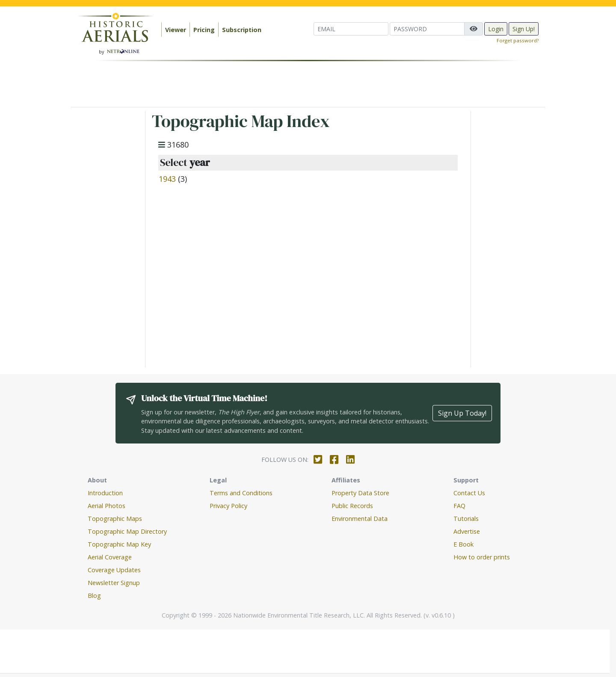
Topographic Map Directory (127, 531)
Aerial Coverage (110, 557)
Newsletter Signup (114, 583)
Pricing (204, 30)
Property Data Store (360, 493)
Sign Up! (524, 29)
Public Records (352, 506)
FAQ (459, 506)
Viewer (176, 30)
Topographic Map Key (119, 544)
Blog (94, 596)
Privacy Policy (228, 506)
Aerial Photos (107, 506)
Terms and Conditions (241, 493)
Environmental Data (360, 519)
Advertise (467, 531)
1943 (167, 179)
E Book (463, 544)
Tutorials (466, 519)
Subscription (242, 30)
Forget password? (518, 40)
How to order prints (482, 557)
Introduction (105, 493)
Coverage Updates (114, 570)
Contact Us (469, 493)
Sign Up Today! (462, 413)
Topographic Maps (115, 519)
